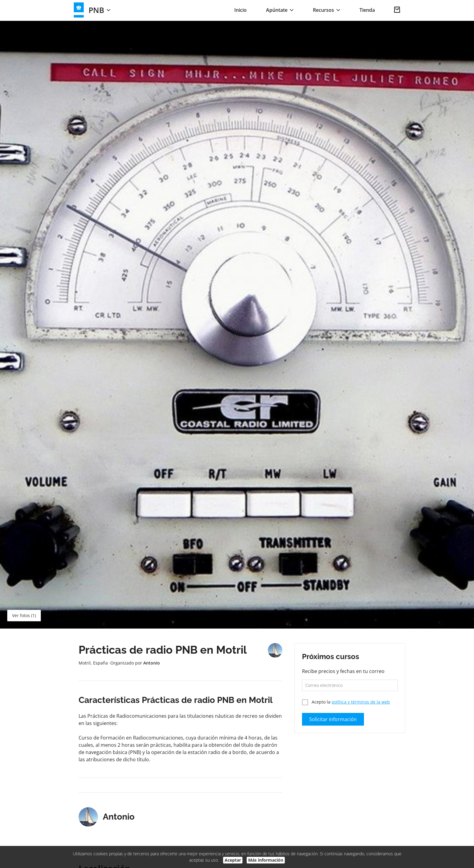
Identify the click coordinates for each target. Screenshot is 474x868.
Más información (266, 860)
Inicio (240, 10)
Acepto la (346, 702)
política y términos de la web (361, 702)
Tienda (367, 10)
